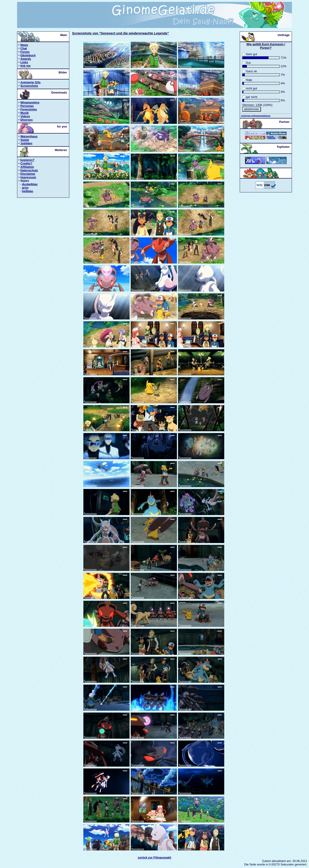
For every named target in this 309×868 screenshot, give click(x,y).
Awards (26, 59)
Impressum (28, 177)
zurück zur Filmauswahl (154, 857)
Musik (24, 113)
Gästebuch (28, 55)
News (24, 45)
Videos (25, 116)
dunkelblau (30, 184)
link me (25, 66)
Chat (24, 48)
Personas (27, 106)
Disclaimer (28, 174)
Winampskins (30, 102)
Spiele (25, 140)
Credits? (26, 163)
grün (25, 188)
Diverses (26, 120)
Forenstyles (29, 109)
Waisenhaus (29, 136)
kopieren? (27, 160)
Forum (25, 52)
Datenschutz (29, 170)
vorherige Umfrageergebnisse (256, 116)
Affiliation (27, 167)
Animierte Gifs (30, 82)
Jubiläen (26, 143)
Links (24, 62)
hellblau (27, 191)
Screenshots (29, 86)
